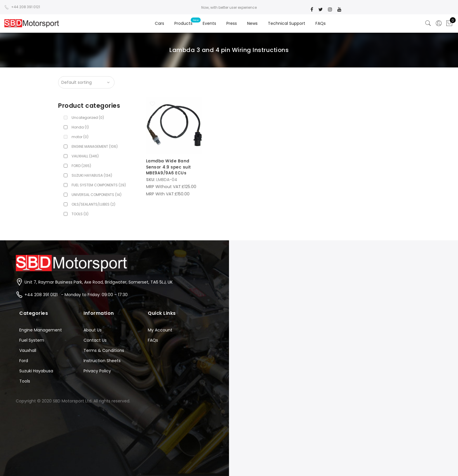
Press (232, 23)
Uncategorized (88, 118)
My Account (160, 330)
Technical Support (287, 23)
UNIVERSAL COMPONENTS (97, 195)
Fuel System (32, 340)
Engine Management (41, 330)
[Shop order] (86, 82)
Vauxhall (28, 350)
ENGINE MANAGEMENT (95, 146)
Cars (159, 23)
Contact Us (95, 340)
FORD (81, 166)
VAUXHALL (85, 156)
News (252, 23)
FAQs (321, 23)
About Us (93, 330)
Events (209, 23)
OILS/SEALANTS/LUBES (93, 204)
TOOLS (80, 214)
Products (183, 23)
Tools (25, 381)
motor (80, 137)
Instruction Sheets (102, 361)
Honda (80, 127)
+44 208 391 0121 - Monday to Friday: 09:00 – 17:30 (76, 295)
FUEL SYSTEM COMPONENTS (99, 185)
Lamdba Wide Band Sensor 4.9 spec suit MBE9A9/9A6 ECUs (169, 167)
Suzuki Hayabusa (36, 371)
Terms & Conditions (104, 350)
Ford (24, 361)
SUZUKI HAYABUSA (92, 175)
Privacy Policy (97, 371)
